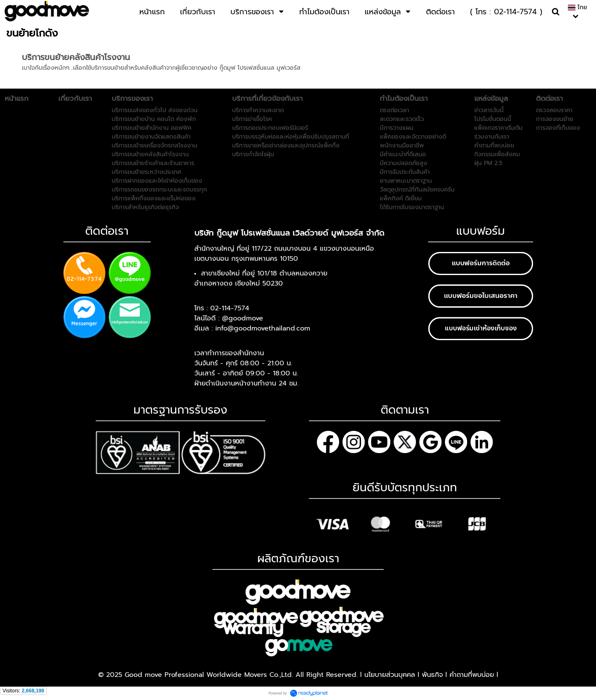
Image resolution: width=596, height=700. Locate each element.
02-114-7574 (230, 308)
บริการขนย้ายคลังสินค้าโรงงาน (76, 57)
